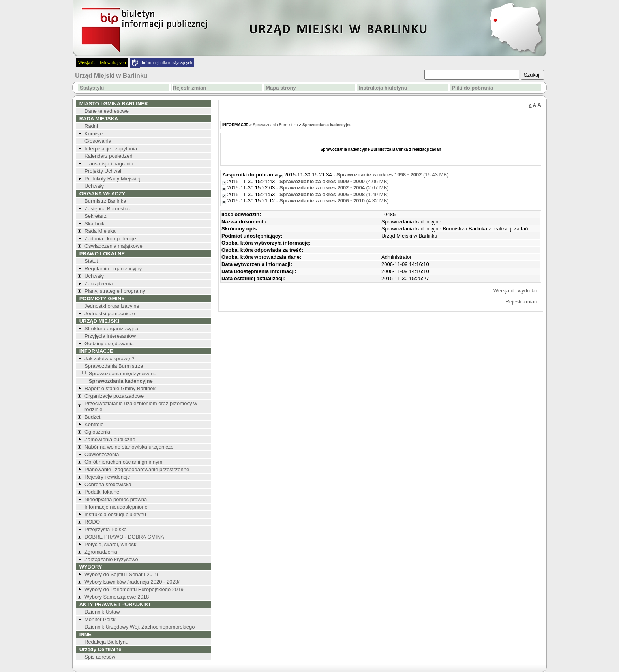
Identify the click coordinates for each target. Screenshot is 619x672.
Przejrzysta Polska (106, 529)
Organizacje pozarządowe (114, 396)
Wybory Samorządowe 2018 (117, 597)
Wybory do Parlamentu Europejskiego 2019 (134, 589)
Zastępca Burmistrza (108, 209)
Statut (91, 261)
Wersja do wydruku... (517, 291)
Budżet (92, 417)
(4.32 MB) (334, 201)
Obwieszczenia (102, 454)
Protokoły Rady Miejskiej (113, 179)
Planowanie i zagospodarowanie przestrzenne (137, 469)
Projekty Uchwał (103, 171)
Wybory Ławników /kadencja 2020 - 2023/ (132, 582)
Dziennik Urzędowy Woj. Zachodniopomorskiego (140, 627)
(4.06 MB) (334, 181)
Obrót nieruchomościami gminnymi (124, 462)
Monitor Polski (101, 619)
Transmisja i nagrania (109, 164)
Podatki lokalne (102, 492)
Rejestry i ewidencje (107, 477)
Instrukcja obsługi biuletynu (115, 514)
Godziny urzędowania (109, 343)
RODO (92, 522)
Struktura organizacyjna (112, 329)
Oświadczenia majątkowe (113, 246)
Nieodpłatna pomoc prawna (116, 499)
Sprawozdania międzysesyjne (123, 373)
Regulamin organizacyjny (113, 269)
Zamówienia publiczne (110, 439)
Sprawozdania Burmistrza (114, 366)
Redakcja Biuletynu (106, 642)
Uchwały (94, 186)
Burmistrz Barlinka (105, 201)
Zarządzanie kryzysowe (111, 559)
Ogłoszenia (97, 432)
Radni (91, 126)
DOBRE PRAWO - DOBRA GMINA (124, 537)
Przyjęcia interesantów (110, 336)
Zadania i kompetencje (110, 239)
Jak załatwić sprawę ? (109, 358)
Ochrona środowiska (108, 484)
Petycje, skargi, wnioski (111, 544)
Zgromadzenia (101, 552)
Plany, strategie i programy (115, 291)
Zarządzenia (99, 284)
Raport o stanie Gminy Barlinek (120, 388)
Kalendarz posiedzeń (108, 156)
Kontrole (94, 424)
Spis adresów (100, 657)
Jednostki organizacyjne (112, 306)
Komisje (94, 134)
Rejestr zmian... (523, 302)
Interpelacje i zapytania (111, 149)
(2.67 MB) (334, 188)
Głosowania (98, 141)
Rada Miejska (100, 231)
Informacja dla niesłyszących (167, 62)
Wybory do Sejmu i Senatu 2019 (121, 574)
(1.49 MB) (334, 194)
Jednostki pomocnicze (110, 314)
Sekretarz (96, 216)
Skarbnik (95, 224)
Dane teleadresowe (107, 111)
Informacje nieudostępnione (116, 507)
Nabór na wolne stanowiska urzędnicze (129, 447)
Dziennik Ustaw (102, 612)
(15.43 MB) (392, 175)
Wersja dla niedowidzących (102, 62)
